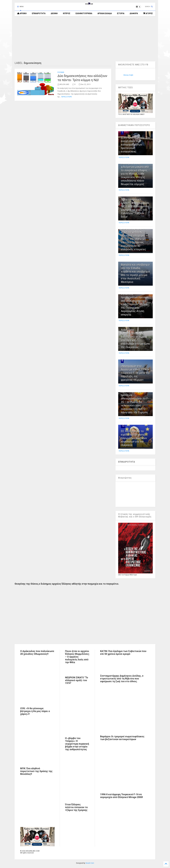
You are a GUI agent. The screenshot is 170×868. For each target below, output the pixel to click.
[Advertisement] (85, 39)
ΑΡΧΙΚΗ (22, 13)
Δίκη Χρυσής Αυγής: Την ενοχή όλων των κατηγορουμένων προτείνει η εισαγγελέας (135, 145)
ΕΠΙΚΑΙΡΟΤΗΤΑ (39, 13)
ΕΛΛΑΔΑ (61, 72)
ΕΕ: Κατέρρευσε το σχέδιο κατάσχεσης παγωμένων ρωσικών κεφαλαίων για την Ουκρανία (134, 438)
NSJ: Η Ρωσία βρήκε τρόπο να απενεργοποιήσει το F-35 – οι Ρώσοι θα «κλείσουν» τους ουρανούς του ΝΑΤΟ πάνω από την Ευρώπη (135, 402)
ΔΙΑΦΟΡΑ (134, 13)
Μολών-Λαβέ (128, 75)
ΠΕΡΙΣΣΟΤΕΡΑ (66, 97)
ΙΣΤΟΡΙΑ (121, 13)
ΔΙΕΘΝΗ (54, 13)
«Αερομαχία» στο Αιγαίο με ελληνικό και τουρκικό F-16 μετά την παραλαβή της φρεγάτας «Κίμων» (135, 373)
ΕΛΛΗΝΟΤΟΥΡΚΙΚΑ (84, 13)
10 (123, 426)
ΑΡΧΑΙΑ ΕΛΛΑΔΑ (105, 13)
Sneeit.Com (90, 863)
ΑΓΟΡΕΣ (148, 13)
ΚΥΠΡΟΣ (67, 13)
